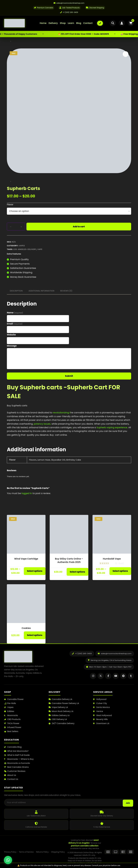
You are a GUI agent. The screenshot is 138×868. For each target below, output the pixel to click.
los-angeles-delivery (25, 249)
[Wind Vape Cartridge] (26, 534)
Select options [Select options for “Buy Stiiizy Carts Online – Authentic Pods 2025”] (78, 572)
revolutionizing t (61, 413)
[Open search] (113, 23)
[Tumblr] (131, 676)
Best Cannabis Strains (16, 767)
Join (128, 803)
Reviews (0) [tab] (66, 291)
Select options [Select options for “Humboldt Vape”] (120, 571)
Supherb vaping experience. (112, 427)
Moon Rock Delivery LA (61, 711)
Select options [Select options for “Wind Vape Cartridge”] (35, 571)
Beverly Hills (100, 719)
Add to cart (79, 227)
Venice (98, 711)
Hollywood (100, 699)
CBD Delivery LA (58, 719)
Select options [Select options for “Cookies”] (35, 635)
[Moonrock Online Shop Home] (20, 23)
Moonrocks (11, 715)
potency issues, (42, 424)
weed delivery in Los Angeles (83, 842)
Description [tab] (16, 291)
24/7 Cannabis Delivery (62, 723)
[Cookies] (26, 604)
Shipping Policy (58, 852)
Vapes (22, 246)
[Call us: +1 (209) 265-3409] (100, 23)
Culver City (100, 703)
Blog (79, 23)
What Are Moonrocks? (16, 751)
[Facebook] (108, 676)
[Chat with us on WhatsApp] (8, 860)
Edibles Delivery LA (59, 715)
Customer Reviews (15, 771)
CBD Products (12, 719)
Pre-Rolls (10, 703)
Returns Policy (42, 852)
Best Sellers (11, 731)
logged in (27, 493)
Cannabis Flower (14, 699)
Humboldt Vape (112, 559)
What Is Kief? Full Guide (17, 755)
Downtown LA (101, 723)
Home (43, 23)
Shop (63, 23)
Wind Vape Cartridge (26, 559)
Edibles (9, 711)
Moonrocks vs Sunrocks (17, 763)
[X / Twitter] (101, 676)
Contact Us (11, 779)
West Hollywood (103, 715)
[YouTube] (116, 676)
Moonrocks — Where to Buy (19, 759)
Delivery (53, 23)
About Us (10, 775)
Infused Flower (13, 727)
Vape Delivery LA (58, 707)
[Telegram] (123, 676)
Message (12, 346)
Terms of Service (26, 852)
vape (40, 249)
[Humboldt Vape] (112, 534)
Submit (69, 376)
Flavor (10, 205)
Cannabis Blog (13, 747)
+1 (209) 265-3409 (69, 12)
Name (15, 313)
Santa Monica (101, 707)
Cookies (26, 628)
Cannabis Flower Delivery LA (64, 703)
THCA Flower (12, 723)
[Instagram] (93, 676)
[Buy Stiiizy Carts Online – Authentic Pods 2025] (69, 534)
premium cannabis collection (85, 846)
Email (15, 324)
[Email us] (69, 3)
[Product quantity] (16, 227)
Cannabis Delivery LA (60, 699)
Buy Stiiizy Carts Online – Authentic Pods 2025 (69, 560)
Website (11, 335)
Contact (88, 23)
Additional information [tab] (41, 291)
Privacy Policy (10, 852)
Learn (71, 23)
